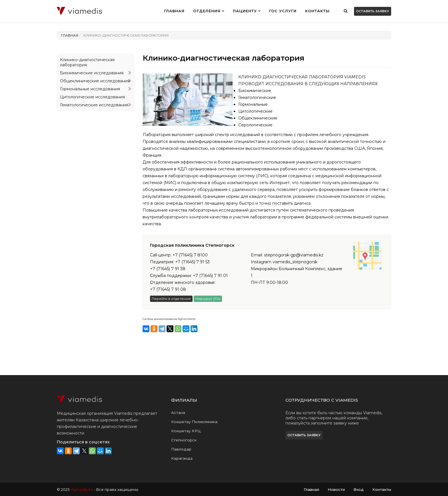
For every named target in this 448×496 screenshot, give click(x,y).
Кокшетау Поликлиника (194, 422)
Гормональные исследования (90, 89)
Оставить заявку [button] (373, 11)
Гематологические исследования (94, 105)
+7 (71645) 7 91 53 (192, 262)
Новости (336, 489)
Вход (359, 489)
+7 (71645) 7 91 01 (210, 276)
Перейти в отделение (171, 299)
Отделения (207, 11)
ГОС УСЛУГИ (283, 11)
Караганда (182, 458)
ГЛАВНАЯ (174, 11)
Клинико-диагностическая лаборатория (87, 62)
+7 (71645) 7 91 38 (168, 269)
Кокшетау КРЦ (186, 431)
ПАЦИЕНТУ (245, 11)
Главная (70, 35)
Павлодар (181, 449)
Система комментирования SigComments (169, 319)
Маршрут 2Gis (208, 299)
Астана (178, 413)
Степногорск (184, 440)
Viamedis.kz (82, 489)
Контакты (317, 11)
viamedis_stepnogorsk (295, 262)
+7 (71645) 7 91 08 (168, 289)
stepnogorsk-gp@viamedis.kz (294, 255)
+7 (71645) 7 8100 (190, 255)
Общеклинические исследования (95, 81)
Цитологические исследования (92, 97)
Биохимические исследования (92, 73)
